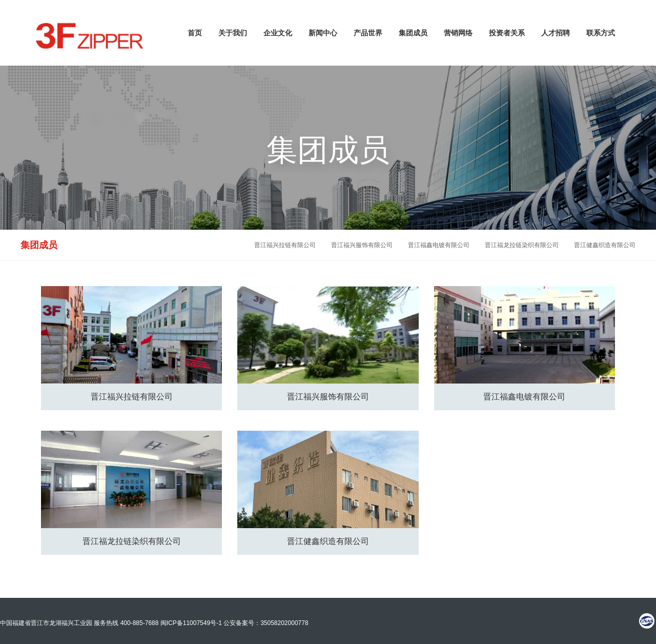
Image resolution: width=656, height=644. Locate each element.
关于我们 (233, 33)
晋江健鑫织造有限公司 (605, 245)
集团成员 (413, 33)
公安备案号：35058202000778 (266, 623)
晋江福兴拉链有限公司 (285, 245)
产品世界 (368, 33)
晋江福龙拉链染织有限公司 (522, 245)
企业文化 (278, 33)
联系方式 (601, 33)
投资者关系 (507, 33)
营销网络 (458, 33)
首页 (195, 33)
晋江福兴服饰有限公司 (362, 245)
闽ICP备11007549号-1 (191, 623)
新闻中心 (323, 33)
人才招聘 (556, 33)
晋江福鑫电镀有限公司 (439, 245)
